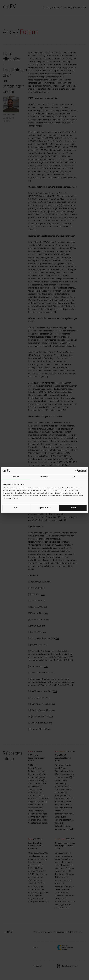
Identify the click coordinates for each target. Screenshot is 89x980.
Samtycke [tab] (15, 477)
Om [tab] (74, 477)
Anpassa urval (45, 508)
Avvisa (16, 508)
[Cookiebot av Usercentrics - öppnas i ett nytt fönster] (77, 471)
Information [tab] (44, 477)
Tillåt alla (73, 508)
